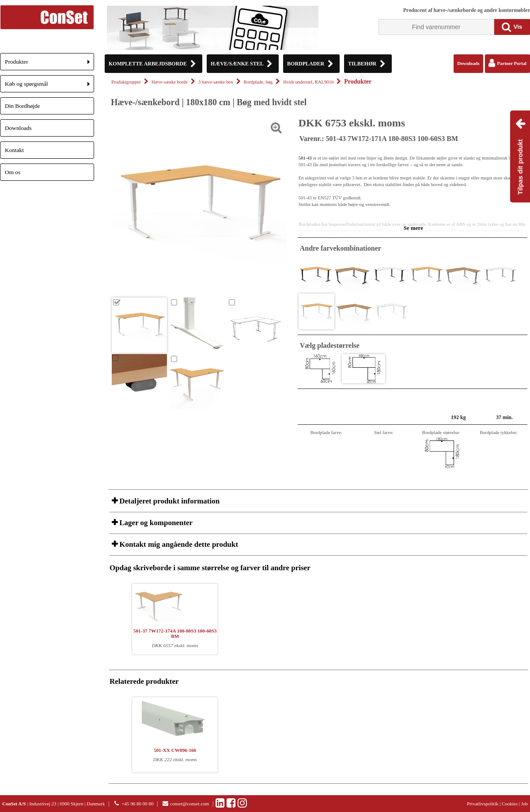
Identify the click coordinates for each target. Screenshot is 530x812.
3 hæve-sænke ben (216, 82)
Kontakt (14, 150)
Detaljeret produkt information (168, 501)
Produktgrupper (126, 82)
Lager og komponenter (155, 523)
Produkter (49, 64)
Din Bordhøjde (23, 106)
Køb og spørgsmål (49, 86)
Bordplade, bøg (258, 82)
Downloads (18, 128)
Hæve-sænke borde (170, 82)
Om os (13, 172)
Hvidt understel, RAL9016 (308, 82)
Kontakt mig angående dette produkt (178, 544)
